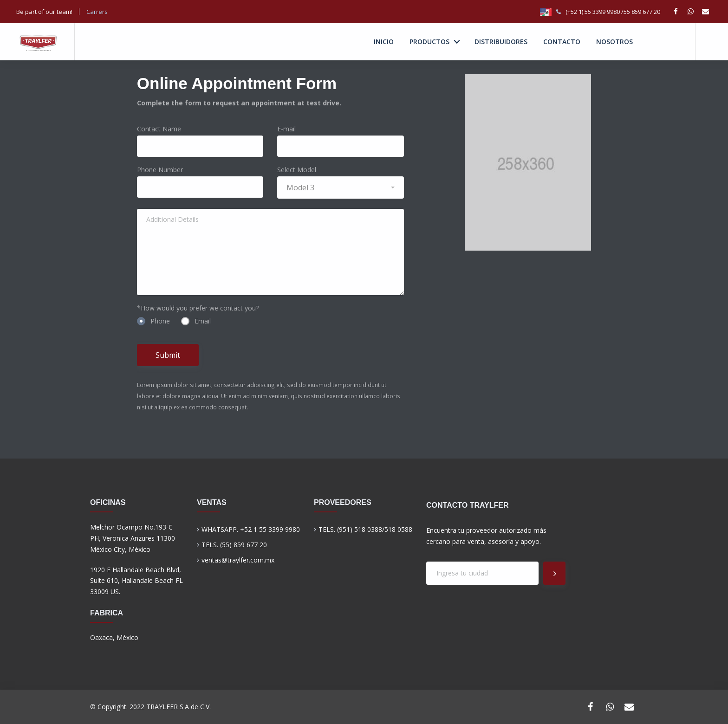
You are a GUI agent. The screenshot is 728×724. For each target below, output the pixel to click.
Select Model (297, 170)
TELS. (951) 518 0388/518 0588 (365, 529)
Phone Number (160, 170)
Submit (168, 355)
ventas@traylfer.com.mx (238, 560)
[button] (341, 187)
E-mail (286, 129)
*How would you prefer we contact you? (198, 308)
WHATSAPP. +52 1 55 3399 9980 (251, 529)
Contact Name (159, 129)
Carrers (98, 12)
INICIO (384, 42)
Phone (153, 321)
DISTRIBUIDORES (501, 42)
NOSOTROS (614, 42)
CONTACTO (562, 42)
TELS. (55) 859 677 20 (234, 545)
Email (196, 321)
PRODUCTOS (429, 42)
